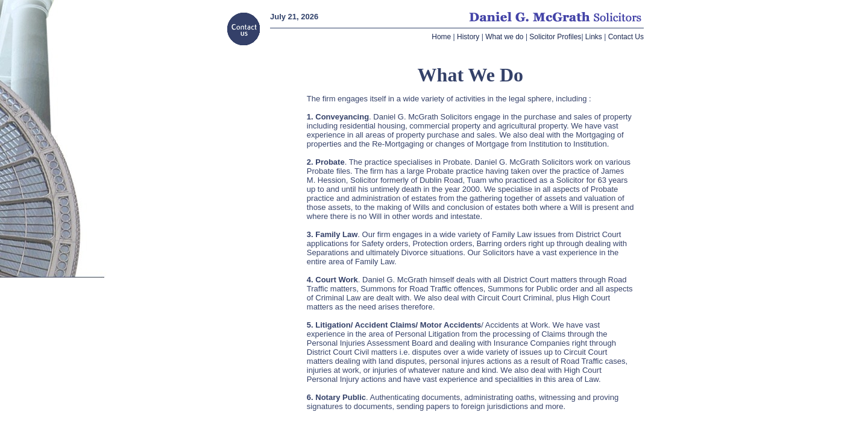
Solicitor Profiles (555, 37)
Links (594, 37)
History (468, 37)
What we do (504, 37)
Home (441, 37)
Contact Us (626, 37)
